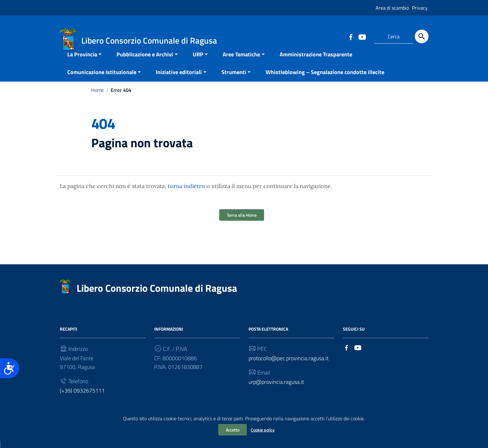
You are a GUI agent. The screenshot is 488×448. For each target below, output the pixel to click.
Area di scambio (392, 8)
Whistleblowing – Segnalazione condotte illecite (325, 79)
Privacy (420, 8)
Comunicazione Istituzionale (102, 79)
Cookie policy (263, 430)
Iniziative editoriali (179, 79)
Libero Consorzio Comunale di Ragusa (157, 295)
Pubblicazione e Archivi (145, 61)
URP (198, 61)
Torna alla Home (242, 222)
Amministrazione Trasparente (316, 61)
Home (97, 97)
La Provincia (82, 61)
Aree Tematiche (241, 61)
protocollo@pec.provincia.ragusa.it (289, 365)
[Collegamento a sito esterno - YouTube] (362, 36)
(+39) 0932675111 (82, 398)
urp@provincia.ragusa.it (276, 389)
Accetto (233, 430)
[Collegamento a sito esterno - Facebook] (351, 36)
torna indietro (186, 193)
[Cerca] (422, 36)
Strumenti (234, 79)
